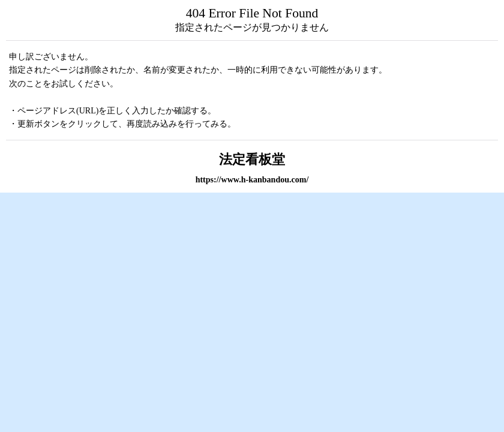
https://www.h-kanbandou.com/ (252, 179)
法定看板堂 (252, 160)
